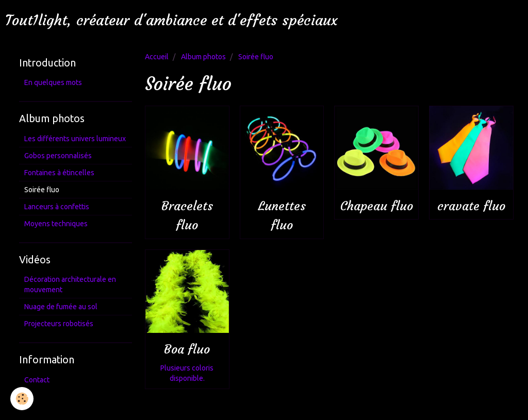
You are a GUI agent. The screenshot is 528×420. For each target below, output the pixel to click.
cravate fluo (471, 206)
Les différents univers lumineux (75, 139)
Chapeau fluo (377, 206)
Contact (37, 380)
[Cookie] (22, 399)
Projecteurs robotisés (59, 324)
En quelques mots (53, 82)
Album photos (203, 57)
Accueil (157, 57)
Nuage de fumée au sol (61, 307)
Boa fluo (187, 350)
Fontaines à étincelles (59, 173)
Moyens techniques (56, 224)
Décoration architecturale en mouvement (70, 284)
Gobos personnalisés (58, 156)
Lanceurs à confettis (57, 207)
